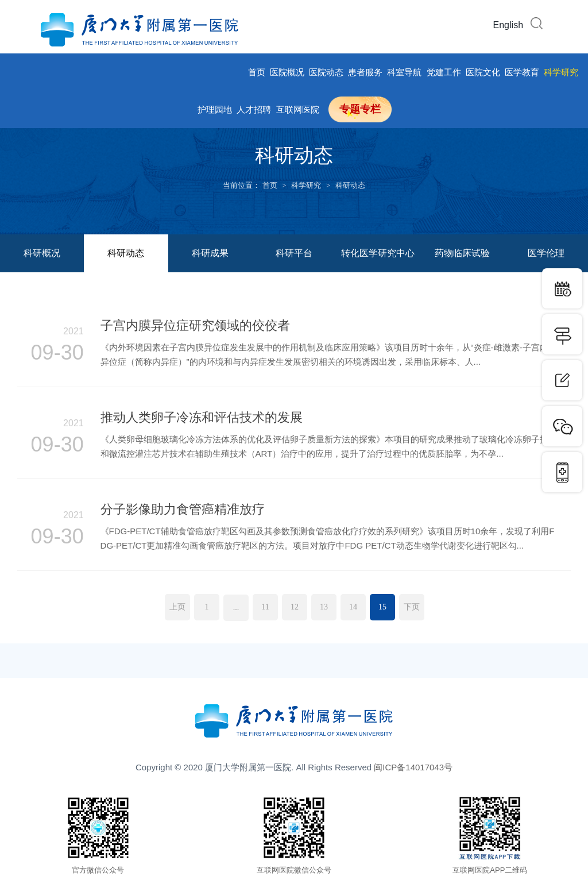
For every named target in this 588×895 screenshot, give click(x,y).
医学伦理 (546, 253)
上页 (177, 607)
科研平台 (294, 253)
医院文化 (483, 72)
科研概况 (42, 253)
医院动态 (326, 72)
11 (265, 607)
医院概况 (287, 72)
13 (324, 607)
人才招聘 (254, 109)
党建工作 (444, 72)
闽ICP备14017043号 (413, 767)
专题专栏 (360, 109)
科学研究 (561, 72)
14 (353, 607)
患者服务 (365, 72)
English (508, 25)
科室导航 (404, 72)
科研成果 (210, 253)
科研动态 (350, 185)
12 (295, 607)
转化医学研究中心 (378, 253)
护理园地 (215, 109)
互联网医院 (298, 109)
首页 (257, 72)
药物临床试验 (462, 253)
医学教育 (522, 72)
